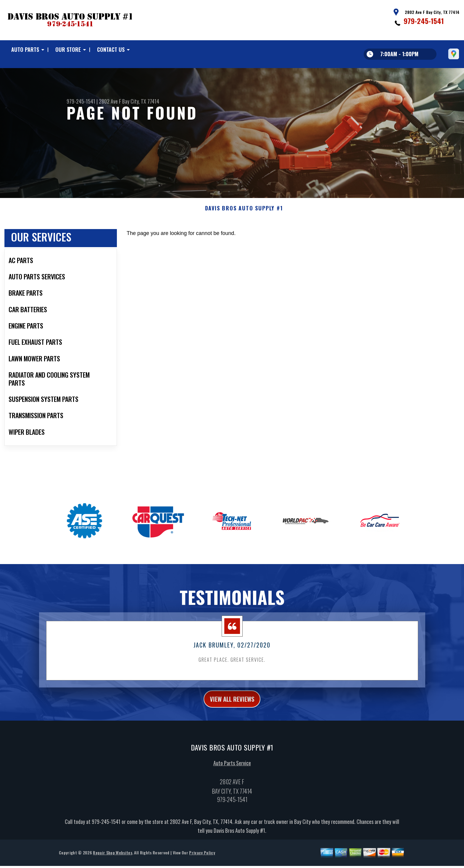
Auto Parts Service (232, 774)
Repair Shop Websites (112, 863)
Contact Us (111, 49)
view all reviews (232, 708)
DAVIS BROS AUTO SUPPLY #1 (244, 217)
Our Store (68, 49)
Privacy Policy (202, 863)
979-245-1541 (424, 21)
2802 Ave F (110, 101)
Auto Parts (25, 49)
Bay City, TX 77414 (141, 101)
